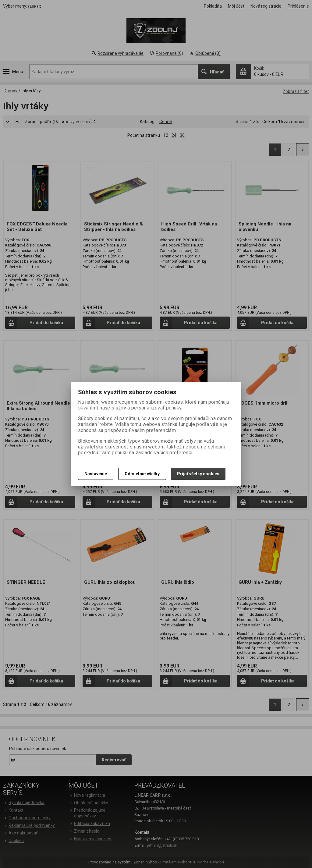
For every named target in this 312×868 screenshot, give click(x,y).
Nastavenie (96, 474)
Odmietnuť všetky (142, 474)
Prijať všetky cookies (198, 474)
